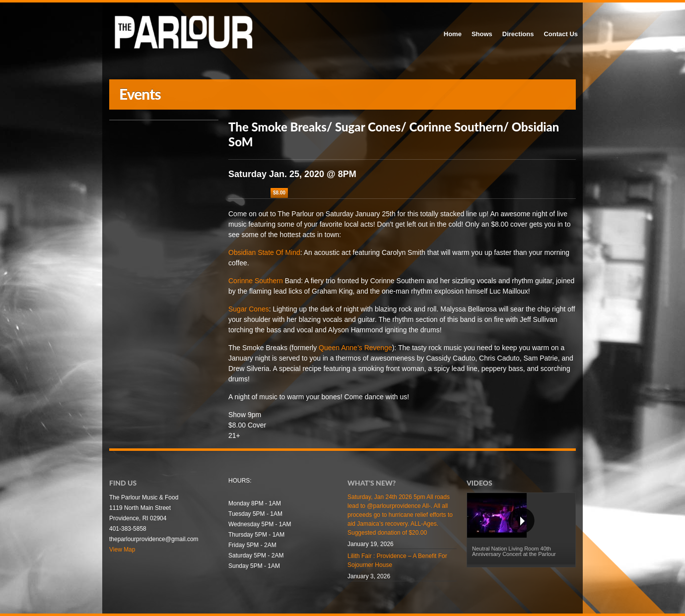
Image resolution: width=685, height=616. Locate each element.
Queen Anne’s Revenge (355, 348)
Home (453, 34)
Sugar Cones (249, 309)
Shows (482, 34)
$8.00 (279, 193)
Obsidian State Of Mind (264, 252)
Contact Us (561, 34)
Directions (518, 34)
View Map (122, 550)
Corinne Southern (256, 281)
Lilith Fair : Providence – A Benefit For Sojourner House (397, 560)
